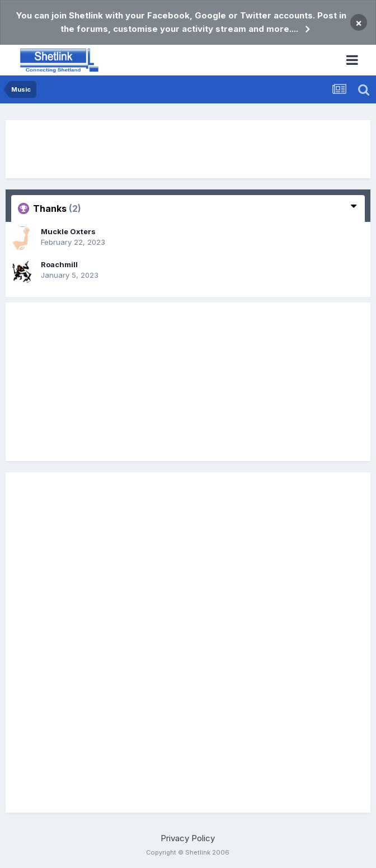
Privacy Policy (188, 838)
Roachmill (59, 264)
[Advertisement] (188, 149)
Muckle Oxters (68, 231)
